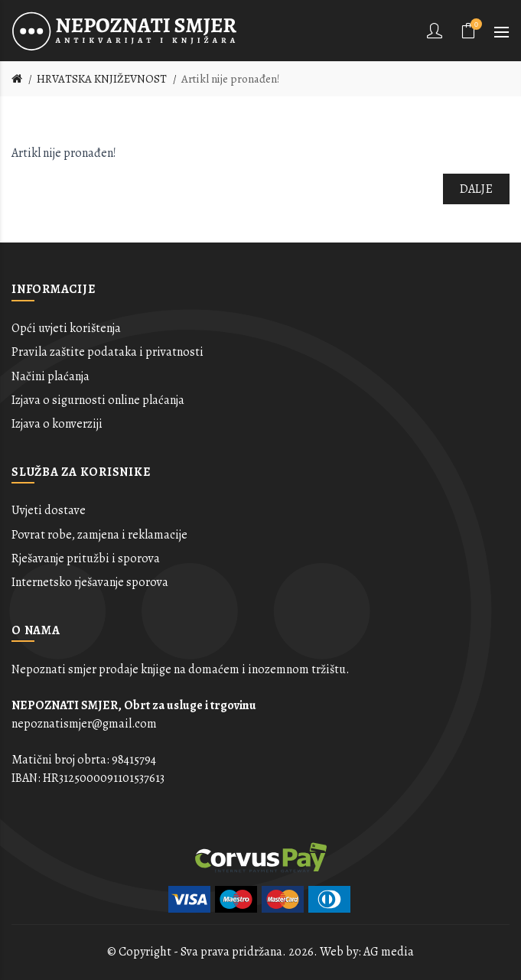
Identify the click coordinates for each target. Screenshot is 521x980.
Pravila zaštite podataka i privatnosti (107, 352)
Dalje (477, 189)
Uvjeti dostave (49, 510)
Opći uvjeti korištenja (66, 328)
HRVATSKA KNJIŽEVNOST (102, 79)
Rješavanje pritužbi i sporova (86, 558)
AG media (389, 952)
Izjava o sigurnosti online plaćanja (98, 400)
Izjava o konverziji (57, 424)
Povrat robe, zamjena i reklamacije (99, 535)
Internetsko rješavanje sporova (90, 582)
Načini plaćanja (50, 376)
